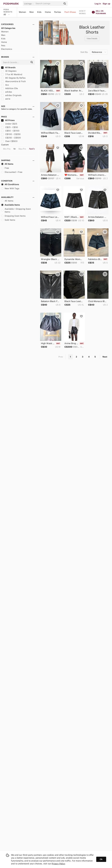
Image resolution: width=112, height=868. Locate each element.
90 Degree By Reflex (13, 78)
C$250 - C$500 (11, 138)
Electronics (7, 49)
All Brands (8, 67)
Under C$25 (9, 124)
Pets (3, 46)
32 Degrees (9, 71)
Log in (98, 4)
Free (5, 168)
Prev (61, 357)
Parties (58, 12)
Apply (32, 149)
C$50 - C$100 (10, 131)
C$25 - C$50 (10, 127)
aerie (6, 99)
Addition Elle (9, 88)
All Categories (8, 28)
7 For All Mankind (12, 74)
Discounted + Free (12, 172)
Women (22, 12)
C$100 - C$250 (11, 134)
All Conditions (10, 184)
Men (32, 12)
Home (48, 12)
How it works (82, 12)
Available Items (10, 205)
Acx (5, 85)
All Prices (8, 120)
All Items (7, 164)
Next (105, 357)
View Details (92, 39)
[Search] (49, 4)
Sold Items (8, 220)
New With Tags (10, 188)
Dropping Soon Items (13, 216)
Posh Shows (70, 12)
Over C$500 (9, 141)
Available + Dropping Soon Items (16, 210)
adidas (7, 92)
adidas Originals (11, 95)
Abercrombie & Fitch (13, 81)
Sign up (106, 4)
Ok (101, 859)
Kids (39, 12)
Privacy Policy (58, 864)
